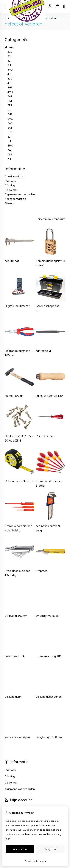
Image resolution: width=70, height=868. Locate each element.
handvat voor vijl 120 (49, 396)
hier (8, 839)
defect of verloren (47, 18)
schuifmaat (12, 261)
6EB (10, 132)
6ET (10, 137)
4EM (10, 79)
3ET (10, 61)
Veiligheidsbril (13, 697)
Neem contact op (15, 199)
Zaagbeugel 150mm (49, 737)
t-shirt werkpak (15, 656)
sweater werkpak (47, 616)
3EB (10, 52)
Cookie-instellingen (35, 861)
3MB (10, 70)
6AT (10, 128)
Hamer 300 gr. (14, 396)
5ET (10, 110)
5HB (10, 114)
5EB (10, 105)
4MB (10, 92)
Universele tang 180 (49, 656)
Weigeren (50, 849)
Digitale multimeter (17, 306)
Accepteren (20, 849)
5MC (10, 119)
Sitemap (10, 203)
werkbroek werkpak (17, 737)
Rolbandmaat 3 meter (19, 481)
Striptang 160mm (16, 616)
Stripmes (42, 571)
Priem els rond (45, 436)
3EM (10, 56)
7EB (10, 155)
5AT (10, 101)
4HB (10, 87)
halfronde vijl (44, 351)
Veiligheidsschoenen (49, 697)
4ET (10, 83)
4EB (10, 74)
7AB (10, 150)
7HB (10, 159)
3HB (10, 65)
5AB (10, 96)
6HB (10, 141)
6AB (10, 123)
